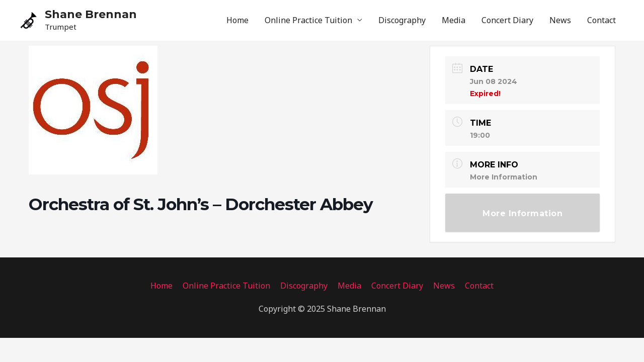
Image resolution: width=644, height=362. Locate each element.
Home (237, 20)
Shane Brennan (91, 14)
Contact (601, 20)
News (560, 20)
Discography (402, 20)
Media (454, 20)
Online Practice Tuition (308, 20)
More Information (504, 177)
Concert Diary (507, 20)
